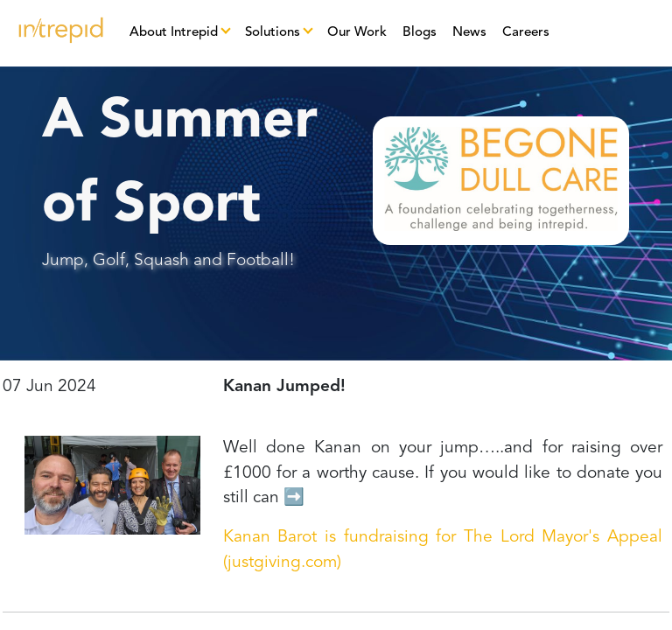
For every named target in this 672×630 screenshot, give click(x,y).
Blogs (420, 33)
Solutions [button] (273, 33)
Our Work (357, 33)
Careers (526, 33)
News (469, 33)
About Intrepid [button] (174, 33)
